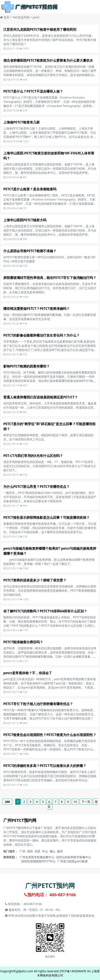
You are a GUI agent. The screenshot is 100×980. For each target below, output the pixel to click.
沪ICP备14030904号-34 (75, 971)
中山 (45, 851)
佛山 (52, 851)
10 (75, 802)
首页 (6, 17)
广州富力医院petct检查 (72, 861)
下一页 (86, 802)
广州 (22, 851)
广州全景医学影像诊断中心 (37, 857)
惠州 (60, 851)
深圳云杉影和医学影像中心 (74, 857)
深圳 (30, 851)
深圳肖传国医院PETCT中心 (38, 861)
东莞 (37, 851)
